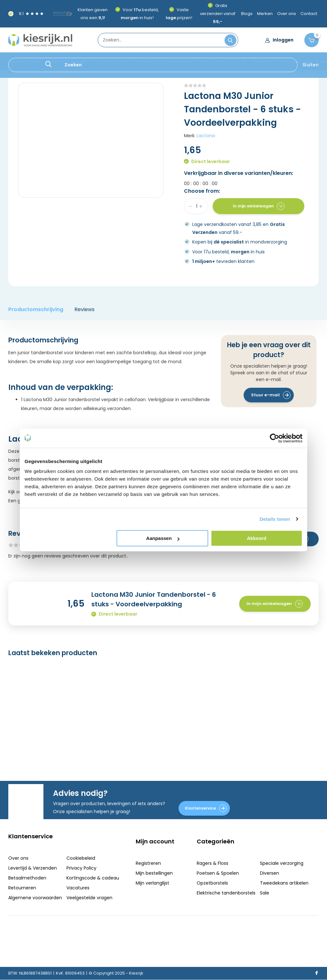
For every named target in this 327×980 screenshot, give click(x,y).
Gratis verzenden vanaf (218, 14)
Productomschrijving (36, 309)
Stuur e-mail (271, 395)
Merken (265, 14)
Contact (309, 14)
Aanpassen (163, 538)
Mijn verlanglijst (152, 883)
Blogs (247, 14)
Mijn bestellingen (154, 873)
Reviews (84, 309)
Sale (265, 893)
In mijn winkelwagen (259, 206)
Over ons (287, 14)
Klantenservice (206, 808)
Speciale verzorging (224, 61)
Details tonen (275, 519)
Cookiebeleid (81, 858)
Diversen (263, 61)
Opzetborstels (112, 61)
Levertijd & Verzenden (33, 868)
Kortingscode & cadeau (93, 878)
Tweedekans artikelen (284, 883)
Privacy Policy (81, 868)
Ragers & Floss (24, 61)
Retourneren (22, 888)
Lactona (206, 136)
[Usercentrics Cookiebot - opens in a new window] (274, 438)
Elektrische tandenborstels (164, 61)
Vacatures (78, 888)
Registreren (148, 863)
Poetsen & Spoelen (68, 61)
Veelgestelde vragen (89, 898)
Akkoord (257, 538)
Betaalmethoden (27, 878)
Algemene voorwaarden (35, 898)
